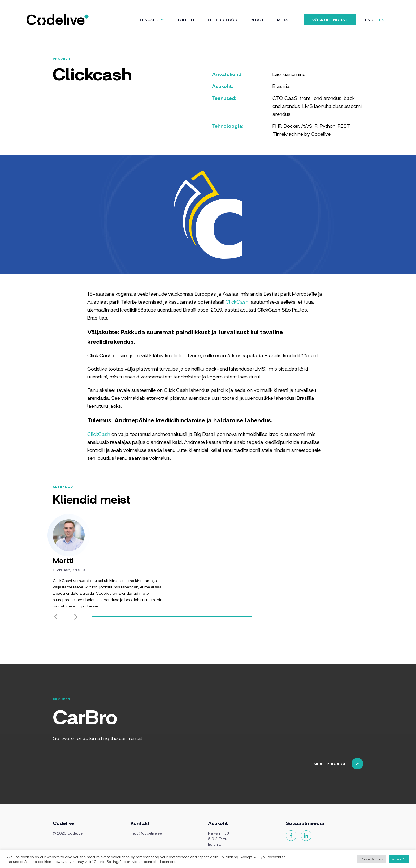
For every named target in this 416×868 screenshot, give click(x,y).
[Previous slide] (56, 637)
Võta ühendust (330, 20)
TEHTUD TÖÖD (222, 20)
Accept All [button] (399, 859)
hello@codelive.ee (146, 833)
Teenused (148, 20)
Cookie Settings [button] (372, 859)
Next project (359, 743)
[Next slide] (76, 637)
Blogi (257, 20)
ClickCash (99, 434)
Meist (284, 20)
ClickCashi (237, 301)
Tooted (185, 20)
